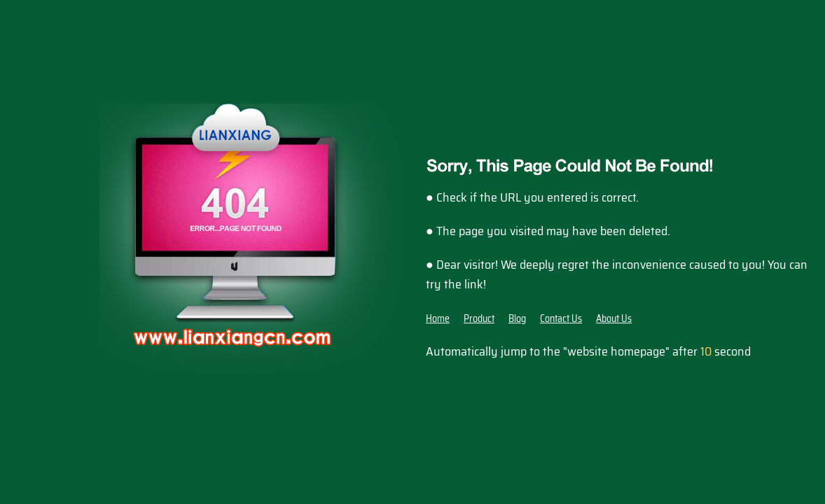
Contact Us (561, 318)
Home (438, 318)
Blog (517, 318)
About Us (614, 318)
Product (479, 318)
